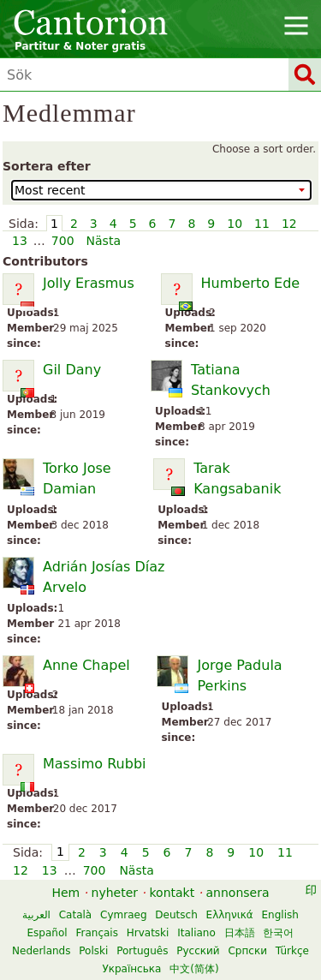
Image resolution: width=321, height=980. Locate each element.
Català (75, 915)
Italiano (196, 933)
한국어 (278, 933)
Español (48, 933)
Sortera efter (47, 166)
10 (235, 224)
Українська (131, 969)
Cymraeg (123, 915)
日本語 (240, 933)
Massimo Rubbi (94, 764)
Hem (65, 893)
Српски (247, 951)
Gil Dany (72, 370)
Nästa (104, 241)
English (280, 915)
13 (20, 241)
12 (289, 224)
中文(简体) (194, 969)
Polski (93, 951)
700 (63, 241)
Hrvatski (148, 933)
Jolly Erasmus (89, 283)
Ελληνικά (230, 915)
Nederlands (41, 951)
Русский (198, 951)
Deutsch (176, 915)
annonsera (238, 893)
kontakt (172, 893)
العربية (36, 915)
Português (142, 951)
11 (262, 224)
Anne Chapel (86, 665)
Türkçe (292, 951)
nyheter (115, 893)
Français (96, 933)
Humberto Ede (251, 283)
